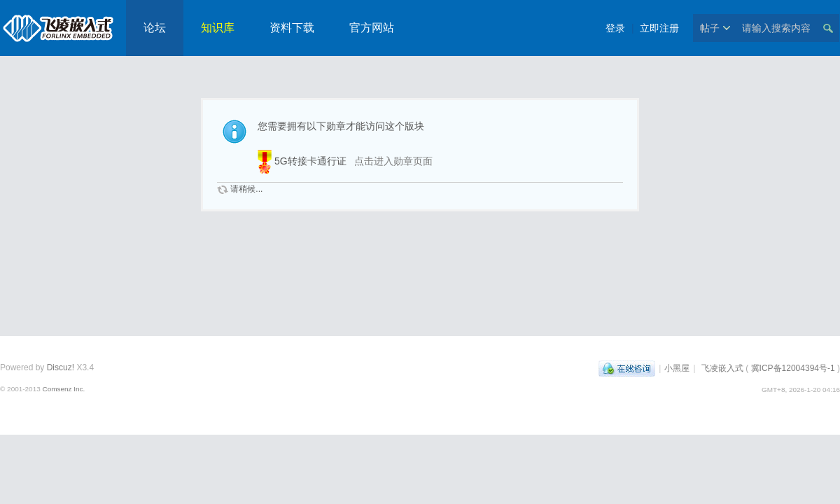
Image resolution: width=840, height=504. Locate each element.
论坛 (155, 28)
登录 (615, 28)
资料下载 (292, 28)
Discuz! (61, 367)
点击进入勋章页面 (393, 161)
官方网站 (372, 28)
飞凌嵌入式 (722, 368)
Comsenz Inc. (63, 389)
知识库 (218, 28)
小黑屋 (677, 368)
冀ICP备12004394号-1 (793, 368)
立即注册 (659, 28)
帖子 (710, 28)
